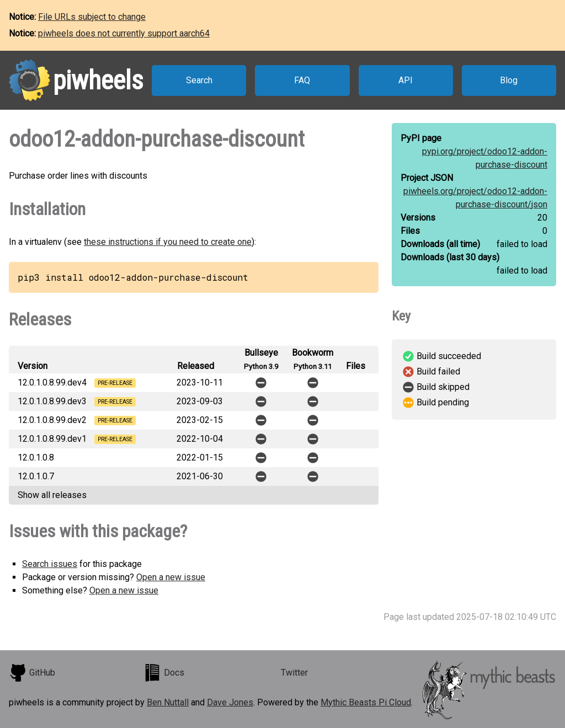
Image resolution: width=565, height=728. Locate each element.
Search (199, 80)
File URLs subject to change (92, 17)
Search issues (50, 564)
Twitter (294, 673)
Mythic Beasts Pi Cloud (366, 702)
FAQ (302, 80)
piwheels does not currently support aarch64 (124, 33)
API (406, 80)
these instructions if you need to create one (168, 242)
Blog (509, 80)
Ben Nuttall (168, 702)
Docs (164, 673)
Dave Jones (230, 702)
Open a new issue (171, 577)
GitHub (32, 673)
